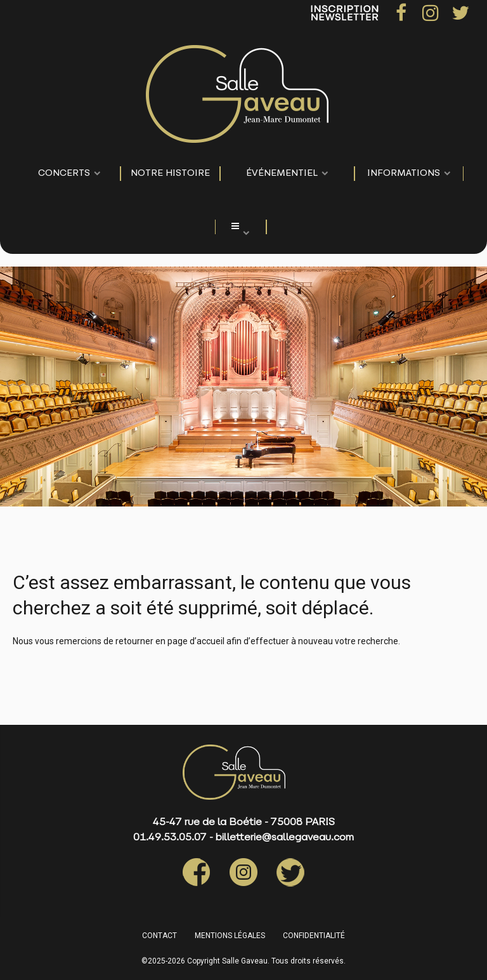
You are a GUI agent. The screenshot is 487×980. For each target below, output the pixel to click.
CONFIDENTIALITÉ (314, 936)
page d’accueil (196, 641)
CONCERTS (64, 174)
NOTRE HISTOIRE (170, 174)
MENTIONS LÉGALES (230, 936)
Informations (404, 174)
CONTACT (159, 936)
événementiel (282, 174)
